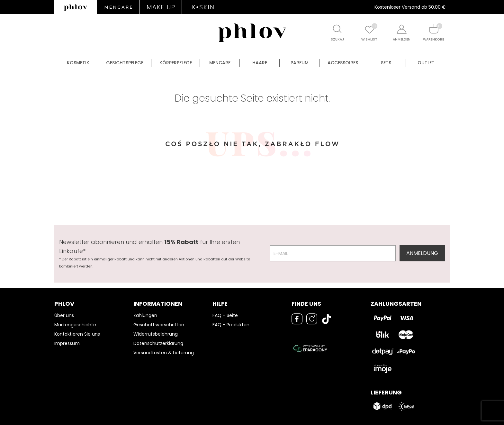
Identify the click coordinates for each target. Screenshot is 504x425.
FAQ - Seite (225, 315)
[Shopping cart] (434, 29)
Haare (260, 63)
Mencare (220, 63)
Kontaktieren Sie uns (77, 334)
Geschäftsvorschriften (159, 325)
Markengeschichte (75, 325)
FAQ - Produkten (231, 325)
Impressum (67, 343)
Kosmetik (78, 63)
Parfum (300, 63)
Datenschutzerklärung (158, 343)
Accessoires (343, 63)
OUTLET (426, 63)
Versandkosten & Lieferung (164, 353)
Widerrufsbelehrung (156, 334)
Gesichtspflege (125, 63)
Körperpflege (176, 63)
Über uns (64, 315)
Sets (386, 63)
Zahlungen (145, 315)
